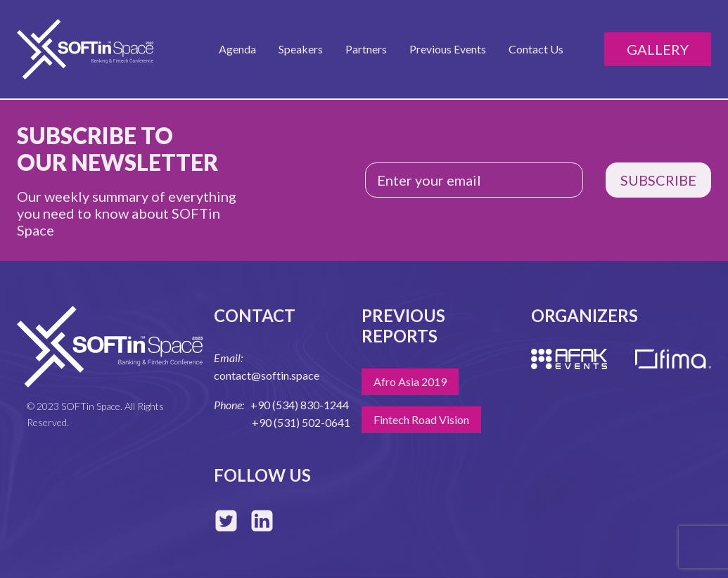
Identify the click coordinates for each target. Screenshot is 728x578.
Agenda (237, 49)
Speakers (301, 49)
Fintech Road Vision (421, 419)
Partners (366, 49)
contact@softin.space (267, 375)
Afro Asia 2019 (410, 381)
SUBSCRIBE (658, 180)
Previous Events (448, 49)
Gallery (658, 49)
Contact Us (536, 49)
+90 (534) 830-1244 (300, 405)
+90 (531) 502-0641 (301, 422)
